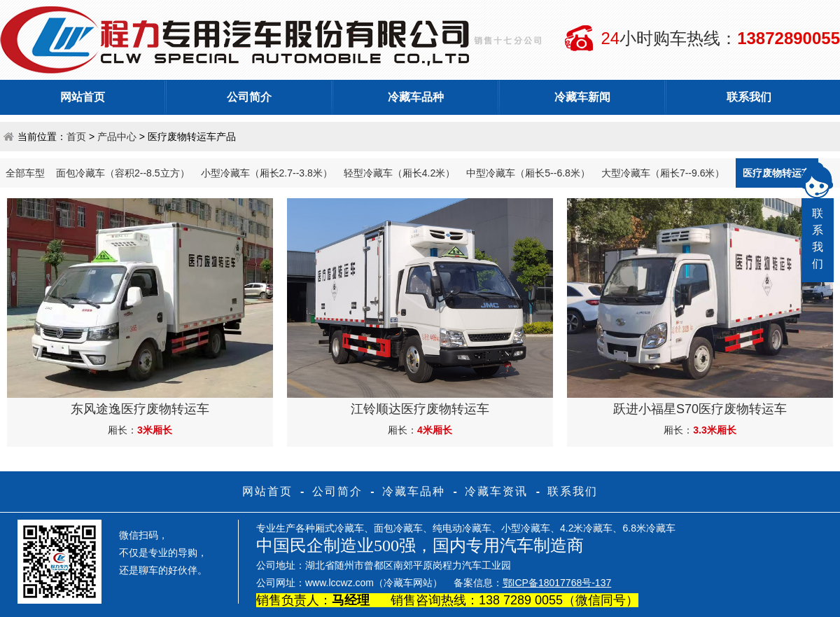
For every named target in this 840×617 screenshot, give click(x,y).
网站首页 (83, 97)
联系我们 (749, 97)
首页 (76, 137)
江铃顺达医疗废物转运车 (420, 409)
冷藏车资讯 (496, 491)
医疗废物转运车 (777, 173)
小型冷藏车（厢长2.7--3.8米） (267, 173)
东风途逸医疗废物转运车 (140, 409)
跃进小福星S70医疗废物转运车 (700, 409)
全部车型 (25, 173)
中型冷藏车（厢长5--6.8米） (528, 173)
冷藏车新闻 (582, 97)
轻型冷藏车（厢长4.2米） (399, 173)
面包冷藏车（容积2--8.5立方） (123, 173)
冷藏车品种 (416, 97)
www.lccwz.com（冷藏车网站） (374, 583)
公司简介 (249, 97)
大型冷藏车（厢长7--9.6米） (663, 173)
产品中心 (117, 137)
